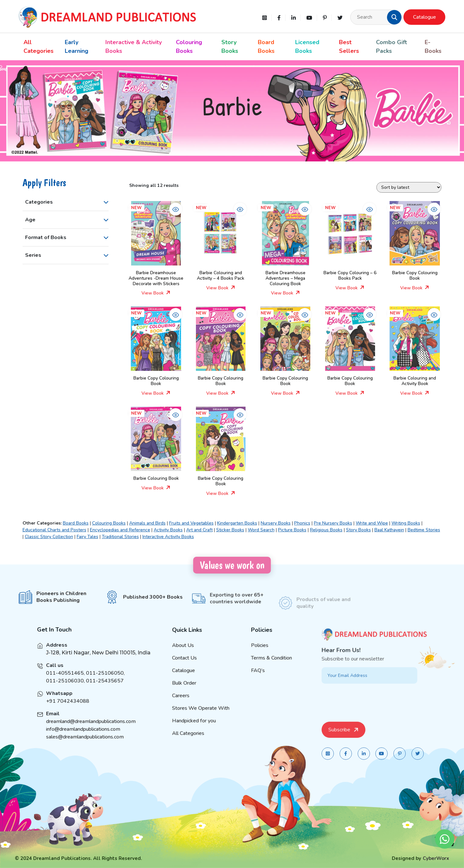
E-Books (433, 47)
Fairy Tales (87, 537)
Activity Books (168, 530)
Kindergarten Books (237, 523)
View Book (156, 293)
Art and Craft (199, 530)
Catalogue (425, 17)
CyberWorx (436, 858)
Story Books (230, 47)
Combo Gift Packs (391, 47)
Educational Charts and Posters (54, 530)
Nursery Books (276, 523)
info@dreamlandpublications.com (83, 739)
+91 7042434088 (68, 711)
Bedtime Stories (424, 530)
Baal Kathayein (389, 530)
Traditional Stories (120, 537)
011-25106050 (105, 683)
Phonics (302, 523)
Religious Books (326, 530)
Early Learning (77, 47)
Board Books (266, 47)
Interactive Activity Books (168, 537)
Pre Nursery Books (333, 523)
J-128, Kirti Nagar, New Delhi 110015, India (98, 662)
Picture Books (292, 530)
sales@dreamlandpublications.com (85, 747)
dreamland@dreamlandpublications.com (91, 731)
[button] (394, 17)
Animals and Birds (147, 523)
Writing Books (406, 523)
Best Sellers (349, 47)
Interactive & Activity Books (134, 47)
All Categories (39, 47)
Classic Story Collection (49, 537)
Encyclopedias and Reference (120, 530)
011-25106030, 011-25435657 (85, 690)
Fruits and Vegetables (191, 523)
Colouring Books (189, 47)
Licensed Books (307, 47)
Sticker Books (230, 530)
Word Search (261, 530)
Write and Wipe (372, 523)
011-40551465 (65, 683)
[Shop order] (409, 187)
